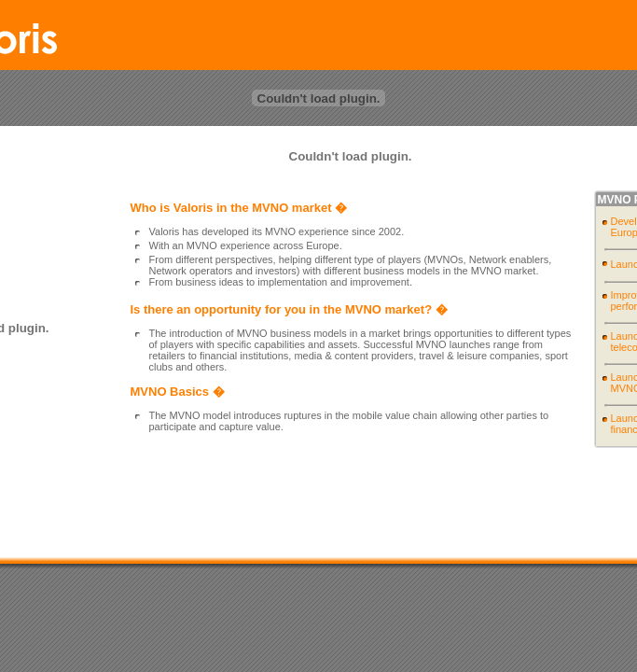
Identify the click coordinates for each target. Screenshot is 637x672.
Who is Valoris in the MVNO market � (239, 208)
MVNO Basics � (178, 392)
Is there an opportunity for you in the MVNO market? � (289, 309)
